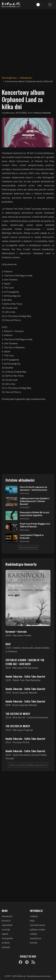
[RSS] (33, 962)
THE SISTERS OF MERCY (18, 714)
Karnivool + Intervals (16, 631)
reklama (34, 934)
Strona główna (9, 78)
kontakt (34, 943)
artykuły (6, 943)
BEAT (8, 644)
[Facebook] (20, 962)
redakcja (34, 916)
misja (32, 921)
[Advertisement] (28, 41)
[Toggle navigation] (50, 5)
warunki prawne (37, 925)
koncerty (6, 921)
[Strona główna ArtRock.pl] (11, 5)
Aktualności (26, 78)
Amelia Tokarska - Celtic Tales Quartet (25, 676)
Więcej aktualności (28, 547)
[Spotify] (27, 962)
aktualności (7, 916)
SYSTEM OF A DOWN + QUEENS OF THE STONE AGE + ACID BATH (25, 662)
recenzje (6, 930)
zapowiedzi (7, 925)
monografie (7, 938)
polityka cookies (38, 930)
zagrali (5, 934)
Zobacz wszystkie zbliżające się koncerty (28, 765)
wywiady (6, 947)
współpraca (35, 938)
